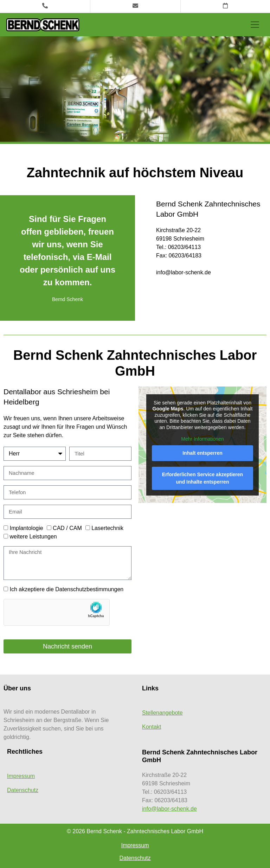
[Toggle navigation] (255, 25)
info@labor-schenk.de (169, 809)
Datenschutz (23, 790)
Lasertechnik (107, 528)
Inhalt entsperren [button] (202, 453)
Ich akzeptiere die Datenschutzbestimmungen (66, 589)
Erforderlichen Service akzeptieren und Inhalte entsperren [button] (202, 478)
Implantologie (26, 528)
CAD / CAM (67, 528)
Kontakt (152, 727)
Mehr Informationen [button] (202, 439)
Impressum (21, 776)
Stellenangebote (162, 713)
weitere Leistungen (33, 537)
